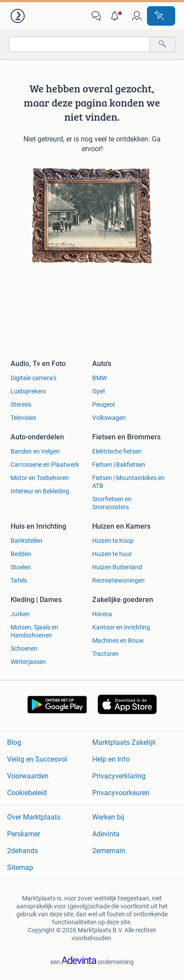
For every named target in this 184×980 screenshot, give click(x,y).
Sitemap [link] (20, 868)
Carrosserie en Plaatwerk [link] (45, 465)
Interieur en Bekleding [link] (40, 491)
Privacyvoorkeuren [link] (121, 793)
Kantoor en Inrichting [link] (121, 627)
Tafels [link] (19, 580)
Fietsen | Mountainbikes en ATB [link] (128, 482)
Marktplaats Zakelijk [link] (124, 742)
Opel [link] (98, 391)
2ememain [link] (109, 851)
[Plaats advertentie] (161, 16)
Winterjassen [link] (28, 662)
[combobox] (79, 44)
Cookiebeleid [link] (27, 793)
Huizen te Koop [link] (113, 541)
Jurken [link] (20, 614)
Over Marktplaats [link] (34, 817)
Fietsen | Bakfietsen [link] (119, 465)
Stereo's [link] (21, 404)
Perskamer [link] (24, 834)
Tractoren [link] (105, 654)
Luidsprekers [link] (28, 391)
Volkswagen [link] (109, 418)
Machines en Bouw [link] (118, 641)
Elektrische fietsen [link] (117, 451)
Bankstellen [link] (26, 541)
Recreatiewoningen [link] (118, 580)
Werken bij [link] (108, 817)
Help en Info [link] (111, 759)
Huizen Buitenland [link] (117, 567)
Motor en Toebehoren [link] (40, 478)
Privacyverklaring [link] (119, 776)
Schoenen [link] (24, 648)
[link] (19, 16)
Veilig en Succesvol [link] (37, 759)
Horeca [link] (102, 614)
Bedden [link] (21, 554)
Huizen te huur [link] (112, 554)
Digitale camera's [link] (34, 378)
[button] (116, 16)
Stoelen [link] (21, 567)
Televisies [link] (23, 418)
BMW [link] (100, 378)
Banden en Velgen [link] (35, 451)
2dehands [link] (23, 851)
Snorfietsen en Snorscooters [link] (112, 503)
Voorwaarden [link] (28, 776)
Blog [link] (14, 742)
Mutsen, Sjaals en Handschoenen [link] (34, 631)
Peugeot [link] (104, 404)
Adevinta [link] (106, 834)
